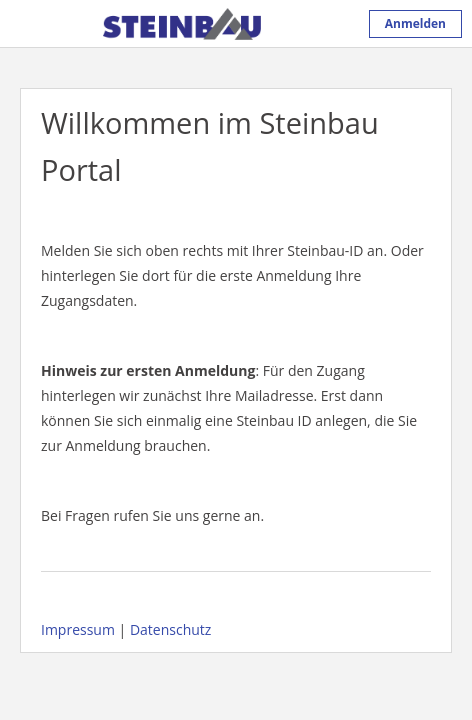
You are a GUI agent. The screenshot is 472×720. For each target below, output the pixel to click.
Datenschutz (170, 629)
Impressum (78, 629)
